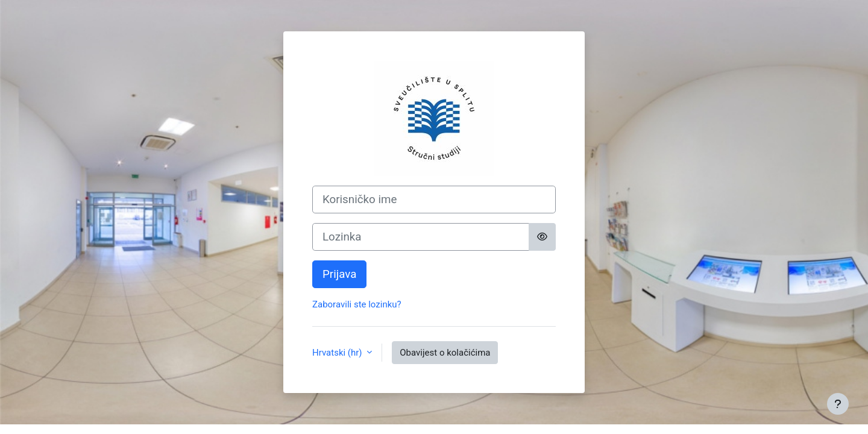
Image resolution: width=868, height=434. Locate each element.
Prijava (339, 274)
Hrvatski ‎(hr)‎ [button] (338, 353)
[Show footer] (838, 404)
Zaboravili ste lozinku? (357, 304)
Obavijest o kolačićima (445, 353)
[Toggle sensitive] (542, 237)
